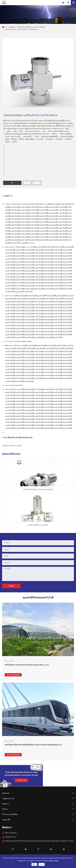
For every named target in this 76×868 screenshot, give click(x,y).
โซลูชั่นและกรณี (8, 799)
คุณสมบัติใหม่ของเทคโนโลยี (38, 599)
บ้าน (6, 27)
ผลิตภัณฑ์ (12, 27)
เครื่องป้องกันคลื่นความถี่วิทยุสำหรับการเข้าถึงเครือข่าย (21, 29)
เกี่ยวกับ (5, 809)
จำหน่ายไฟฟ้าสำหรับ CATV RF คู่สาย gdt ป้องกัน (38, 489)
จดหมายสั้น (6, 820)
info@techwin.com (10, 837)
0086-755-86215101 (11, 833)
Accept (42, 864)
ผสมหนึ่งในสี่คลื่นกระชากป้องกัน (38, 525)
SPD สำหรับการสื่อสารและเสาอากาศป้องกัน (32, 27)
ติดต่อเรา (7, 827)
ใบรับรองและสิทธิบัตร (10, 814)
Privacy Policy (54, 861)
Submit (11, 586)
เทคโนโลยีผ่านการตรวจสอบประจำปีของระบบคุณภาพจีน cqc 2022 (27, 665)
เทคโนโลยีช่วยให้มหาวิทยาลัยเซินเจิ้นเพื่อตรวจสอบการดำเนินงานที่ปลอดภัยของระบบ (33, 745)
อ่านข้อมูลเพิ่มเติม (13, 675)
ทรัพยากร (6, 804)
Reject (34, 864)
